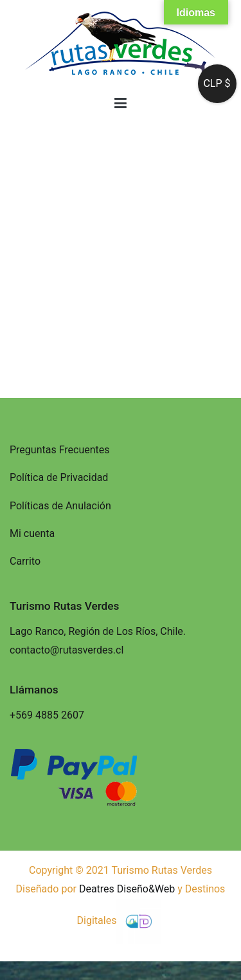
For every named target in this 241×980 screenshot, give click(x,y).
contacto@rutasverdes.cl (67, 650)
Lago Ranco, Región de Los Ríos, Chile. (98, 631)
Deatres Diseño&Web (127, 889)
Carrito (25, 561)
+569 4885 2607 (47, 715)
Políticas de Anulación (60, 506)
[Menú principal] (121, 104)
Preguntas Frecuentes (60, 450)
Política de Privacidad (59, 477)
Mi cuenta (32, 533)
